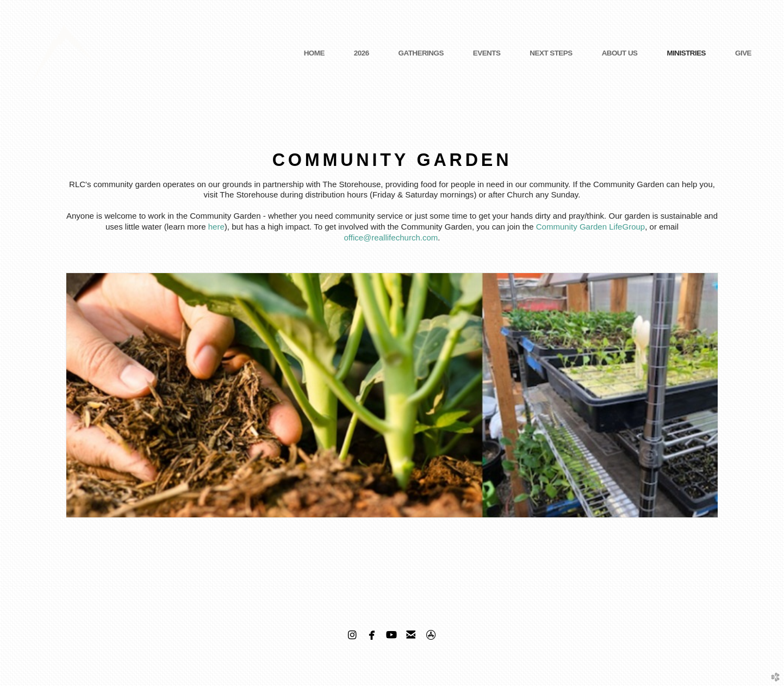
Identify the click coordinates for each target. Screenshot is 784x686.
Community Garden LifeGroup (591, 227)
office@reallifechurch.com (391, 237)
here (216, 227)
